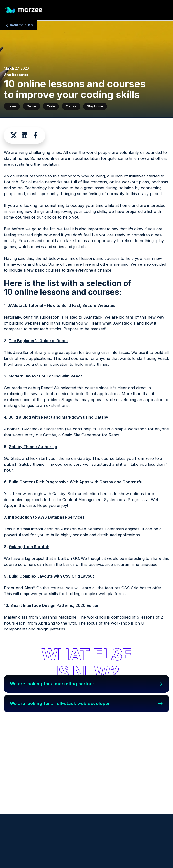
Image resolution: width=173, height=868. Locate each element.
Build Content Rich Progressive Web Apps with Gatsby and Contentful (76, 482)
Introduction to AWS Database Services (46, 517)
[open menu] (164, 11)
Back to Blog (21, 25)
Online (31, 106)
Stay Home (95, 106)
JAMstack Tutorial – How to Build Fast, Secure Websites (61, 305)
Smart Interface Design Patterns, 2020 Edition (55, 605)
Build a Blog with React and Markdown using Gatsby (58, 417)
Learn (12, 106)
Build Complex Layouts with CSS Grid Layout (51, 576)
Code (51, 106)
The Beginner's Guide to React (38, 341)
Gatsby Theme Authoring (33, 447)
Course (71, 106)
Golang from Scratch (29, 547)
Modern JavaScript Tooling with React (45, 376)
